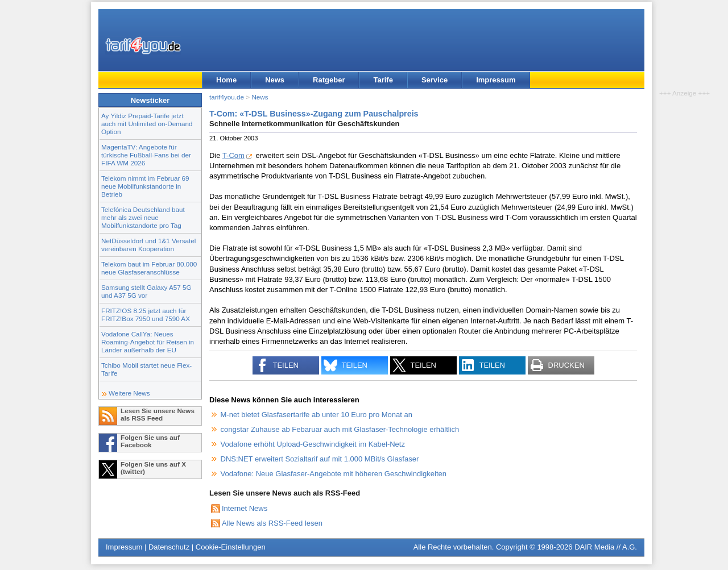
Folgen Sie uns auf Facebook (150, 441)
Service (435, 80)
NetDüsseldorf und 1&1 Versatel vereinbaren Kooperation (148, 245)
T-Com (233, 155)
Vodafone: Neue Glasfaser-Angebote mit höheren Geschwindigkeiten (334, 474)
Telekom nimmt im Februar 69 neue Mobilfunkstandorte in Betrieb (145, 186)
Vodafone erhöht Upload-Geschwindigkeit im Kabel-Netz (313, 444)
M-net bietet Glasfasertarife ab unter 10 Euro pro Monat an (317, 415)
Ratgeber (329, 80)
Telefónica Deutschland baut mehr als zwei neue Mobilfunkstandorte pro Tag (143, 217)
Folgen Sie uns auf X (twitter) (153, 468)
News (275, 80)
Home (226, 80)
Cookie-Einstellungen (231, 547)
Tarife (383, 80)
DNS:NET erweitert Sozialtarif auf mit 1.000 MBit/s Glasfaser (320, 459)
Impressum (496, 80)
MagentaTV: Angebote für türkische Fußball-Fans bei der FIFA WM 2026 (146, 155)
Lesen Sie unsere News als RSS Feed (158, 414)
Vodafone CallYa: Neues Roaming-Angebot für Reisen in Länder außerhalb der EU (148, 342)
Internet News (245, 508)
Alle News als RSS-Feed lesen (272, 523)
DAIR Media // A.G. (606, 547)
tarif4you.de (227, 97)
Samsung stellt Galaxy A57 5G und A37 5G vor (146, 291)
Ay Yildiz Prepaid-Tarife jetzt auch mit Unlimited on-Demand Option (147, 124)
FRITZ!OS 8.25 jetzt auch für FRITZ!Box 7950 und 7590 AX (146, 315)
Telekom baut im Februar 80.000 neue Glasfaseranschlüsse (149, 268)
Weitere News (129, 393)
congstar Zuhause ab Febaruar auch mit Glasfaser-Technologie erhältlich (340, 429)
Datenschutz (169, 547)
